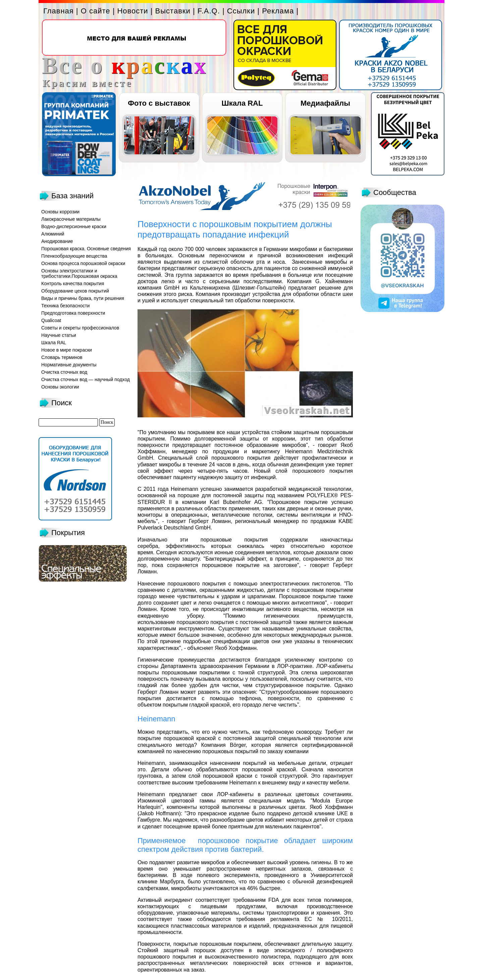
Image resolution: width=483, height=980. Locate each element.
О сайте (96, 11)
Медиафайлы (325, 103)
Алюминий (53, 234)
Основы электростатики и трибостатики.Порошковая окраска (79, 273)
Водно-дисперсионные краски (74, 226)
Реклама (278, 11)
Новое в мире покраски (67, 350)
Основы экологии (60, 387)
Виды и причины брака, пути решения (83, 298)
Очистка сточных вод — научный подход (86, 379)
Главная (59, 11)
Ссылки (241, 11)
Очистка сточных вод (64, 372)
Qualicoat (51, 320)
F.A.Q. (209, 11)
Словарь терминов (62, 357)
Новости (132, 11)
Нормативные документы (69, 365)
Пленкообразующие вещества (74, 256)
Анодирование (57, 241)
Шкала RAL (242, 103)
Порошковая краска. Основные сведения (86, 249)
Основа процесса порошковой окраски (83, 263)
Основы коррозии (60, 212)
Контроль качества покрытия (73, 283)
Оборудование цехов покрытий (75, 291)
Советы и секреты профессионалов (80, 328)
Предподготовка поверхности (73, 313)
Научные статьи (59, 335)
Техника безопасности (65, 306)
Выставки (173, 11)
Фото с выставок (159, 103)
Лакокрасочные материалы (71, 219)
